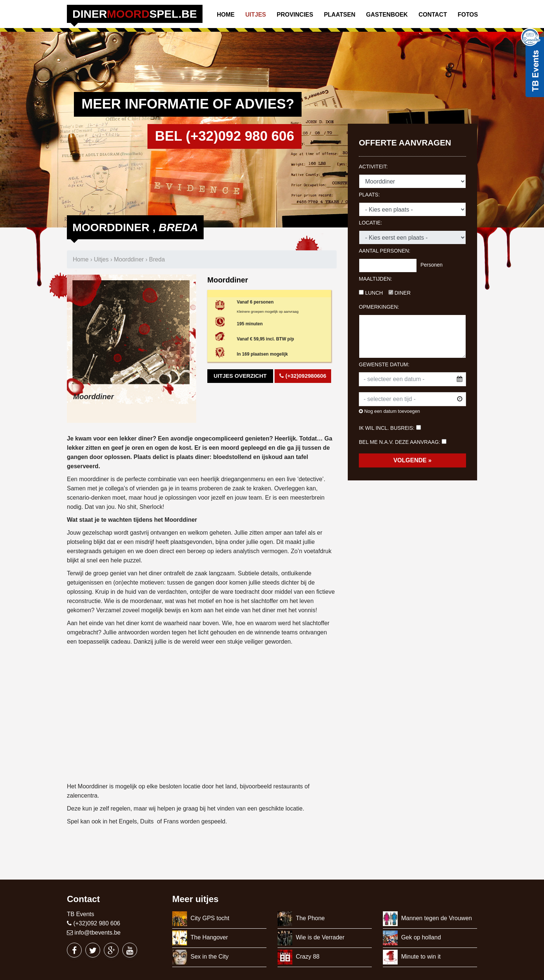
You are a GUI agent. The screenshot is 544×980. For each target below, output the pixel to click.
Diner (399, 293)
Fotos (468, 15)
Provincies (295, 15)
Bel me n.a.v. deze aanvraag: (399, 442)
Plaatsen (339, 15)
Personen (432, 265)
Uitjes (256, 15)
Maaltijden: (375, 279)
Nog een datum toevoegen (389, 411)
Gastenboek (387, 15)
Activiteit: (373, 167)
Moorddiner (129, 259)
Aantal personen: (385, 251)
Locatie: (370, 223)
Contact (433, 15)
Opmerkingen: (379, 307)
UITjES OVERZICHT (240, 376)
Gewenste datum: (384, 364)
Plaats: (369, 195)
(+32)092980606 (303, 376)
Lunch (371, 293)
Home (226, 15)
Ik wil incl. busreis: (387, 428)
